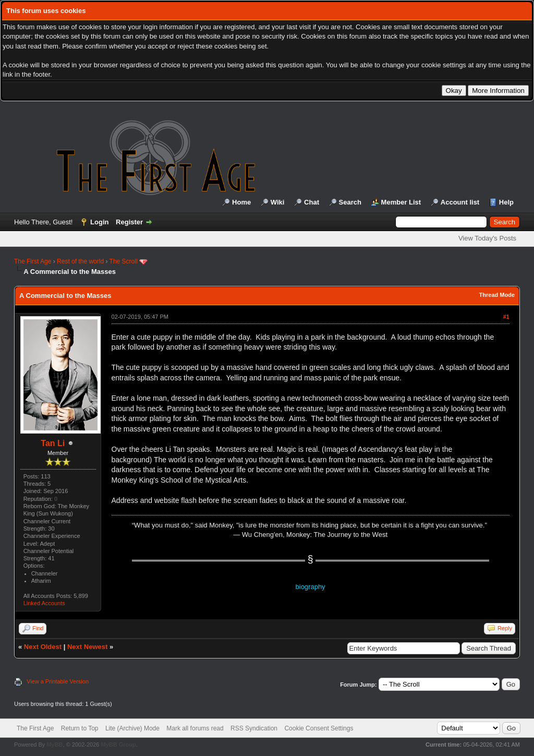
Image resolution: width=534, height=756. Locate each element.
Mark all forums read (195, 728)
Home (241, 202)
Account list (460, 202)
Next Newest (87, 647)
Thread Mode (497, 295)
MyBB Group (118, 745)
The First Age (33, 261)
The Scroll (124, 261)
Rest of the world (80, 261)
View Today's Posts (487, 238)
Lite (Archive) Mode (132, 728)
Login (99, 222)
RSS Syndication (254, 728)
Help (506, 202)
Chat (312, 202)
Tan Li (53, 443)
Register (129, 222)
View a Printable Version (58, 681)
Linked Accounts (44, 603)
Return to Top (80, 728)
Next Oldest (43, 647)
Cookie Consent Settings (319, 728)
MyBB (54, 745)
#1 (506, 317)
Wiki (278, 202)
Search (350, 202)
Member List (401, 202)
